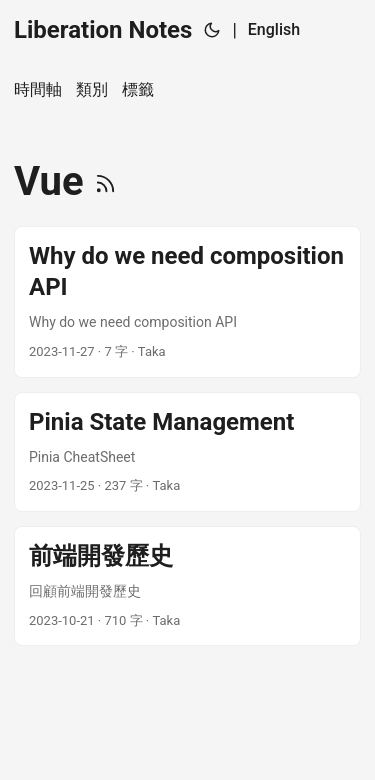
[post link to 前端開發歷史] (187, 586)
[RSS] (105, 181)
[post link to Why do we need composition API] (187, 302)
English (274, 29)
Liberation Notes (103, 30)
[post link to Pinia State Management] (187, 452)
